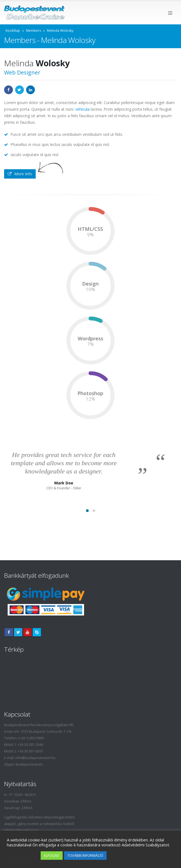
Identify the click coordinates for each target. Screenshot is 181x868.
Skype (37, 632)
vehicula (82, 109)
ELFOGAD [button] (52, 855)
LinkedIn (30, 90)
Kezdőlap (13, 31)
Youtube (27, 632)
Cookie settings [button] (22, 856)
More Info (20, 174)
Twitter (20, 90)
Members (34, 31)
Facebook (9, 90)
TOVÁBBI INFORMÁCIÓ (85, 855)
